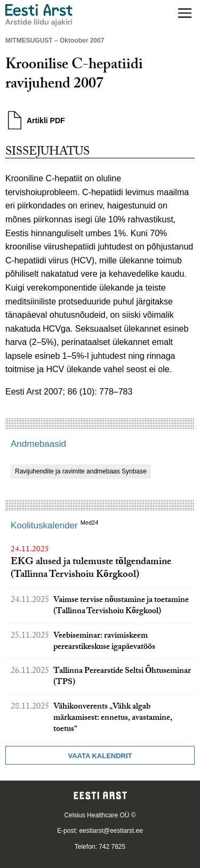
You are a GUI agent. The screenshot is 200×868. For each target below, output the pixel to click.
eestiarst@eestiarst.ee (111, 831)
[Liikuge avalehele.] (39, 15)
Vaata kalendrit (100, 756)
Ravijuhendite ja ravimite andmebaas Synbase (81, 471)
